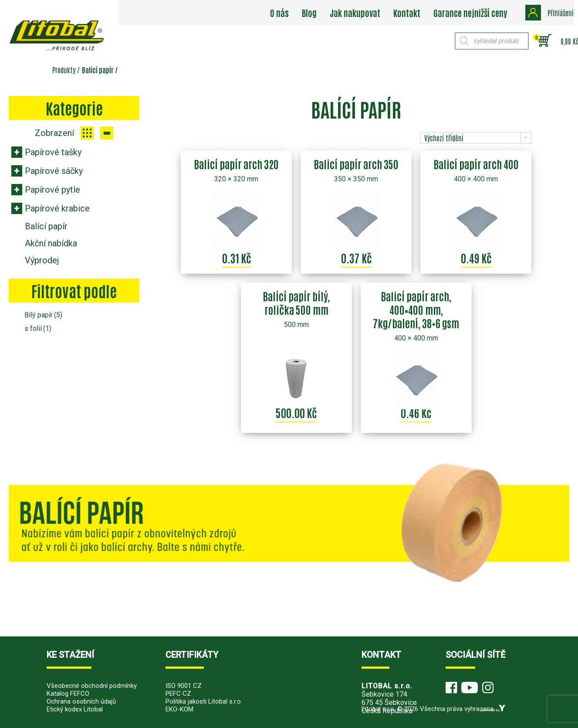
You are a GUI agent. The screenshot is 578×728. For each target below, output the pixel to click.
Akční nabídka (51, 243)
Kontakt (407, 13)
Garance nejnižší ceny (471, 13)
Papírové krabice (57, 208)
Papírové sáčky (54, 171)
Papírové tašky (53, 152)
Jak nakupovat (355, 13)
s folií (38, 328)
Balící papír (46, 226)
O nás (280, 13)
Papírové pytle (52, 190)
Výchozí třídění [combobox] (444, 138)
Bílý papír (43, 315)
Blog (310, 13)
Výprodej (42, 260)
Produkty (64, 70)
